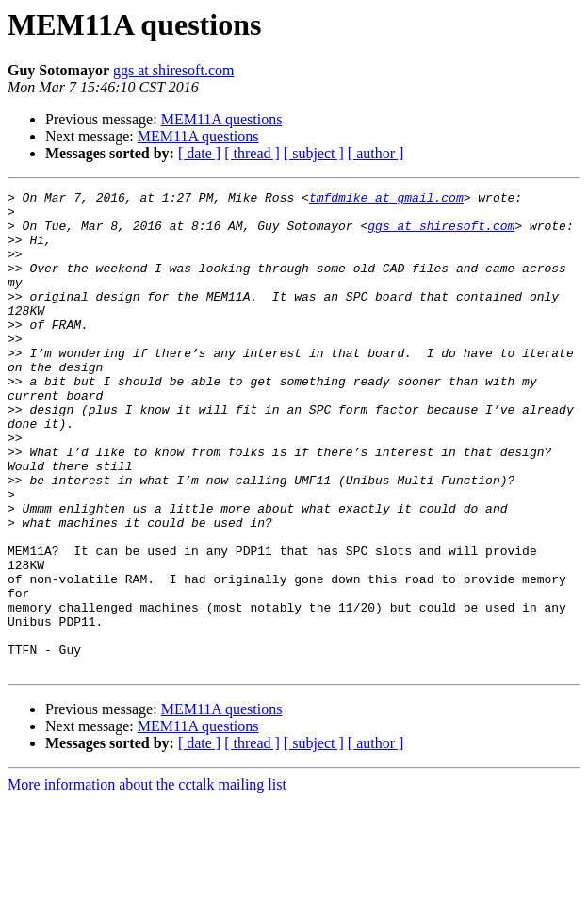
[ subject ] (314, 153)
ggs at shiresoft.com (173, 70)
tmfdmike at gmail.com (386, 200)
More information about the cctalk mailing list (147, 881)
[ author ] (376, 153)
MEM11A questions (222, 119)
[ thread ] (252, 153)
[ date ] (199, 153)
